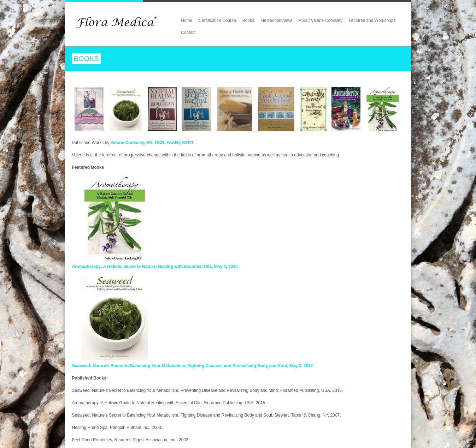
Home (187, 20)
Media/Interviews (276, 20)
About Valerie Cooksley (321, 20)
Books (248, 20)
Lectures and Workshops (372, 20)
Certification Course (217, 20)
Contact (188, 32)
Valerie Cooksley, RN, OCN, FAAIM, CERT (152, 143)
